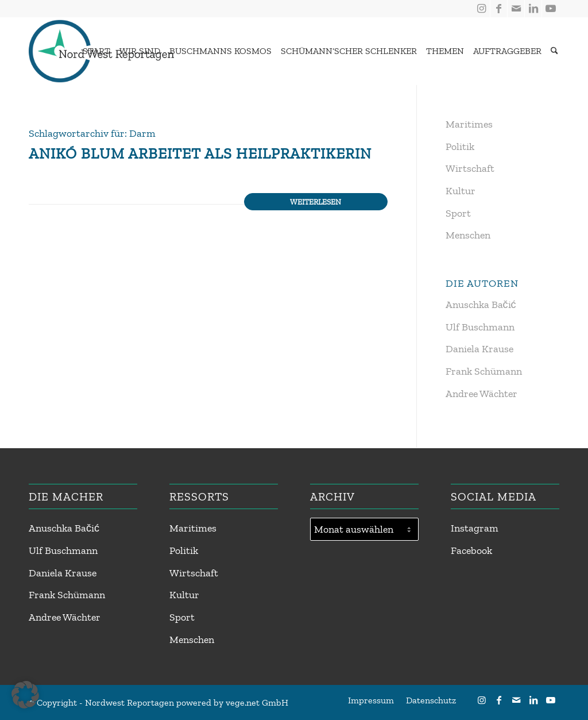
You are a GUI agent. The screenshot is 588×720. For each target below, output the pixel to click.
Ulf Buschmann (480, 327)
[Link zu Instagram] (481, 9)
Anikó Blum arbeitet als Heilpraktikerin (200, 153)
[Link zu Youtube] (551, 9)
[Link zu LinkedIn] (533, 9)
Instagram (475, 528)
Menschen (468, 235)
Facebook (471, 550)
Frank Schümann (484, 371)
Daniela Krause (479, 349)
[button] (25, 695)
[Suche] (554, 51)
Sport (458, 213)
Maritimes (469, 124)
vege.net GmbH (257, 702)
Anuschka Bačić (481, 305)
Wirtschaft (470, 168)
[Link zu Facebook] (499, 9)
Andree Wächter (481, 394)
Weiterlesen (316, 202)
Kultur (461, 191)
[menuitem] (94, 51)
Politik (460, 147)
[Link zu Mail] (516, 9)
